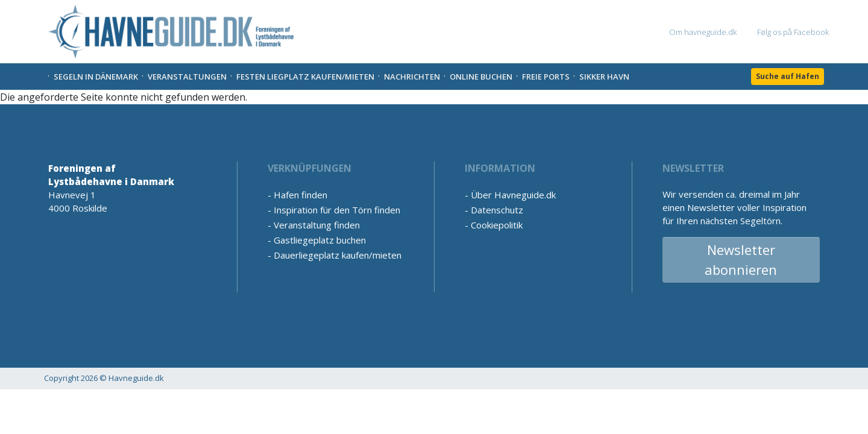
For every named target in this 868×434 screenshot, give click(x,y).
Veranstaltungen (187, 77)
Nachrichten (412, 77)
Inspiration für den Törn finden (337, 210)
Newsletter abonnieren (741, 259)
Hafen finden (300, 195)
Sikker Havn (604, 77)
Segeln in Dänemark (96, 77)
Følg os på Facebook (793, 32)
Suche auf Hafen (788, 76)
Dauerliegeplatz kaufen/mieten (338, 255)
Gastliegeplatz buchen (320, 240)
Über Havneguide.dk (513, 195)
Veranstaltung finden (317, 225)
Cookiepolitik (497, 225)
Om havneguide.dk (703, 32)
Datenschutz (497, 210)
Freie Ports (546, 77)
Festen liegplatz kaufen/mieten (305, 77)
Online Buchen (481, 77)
